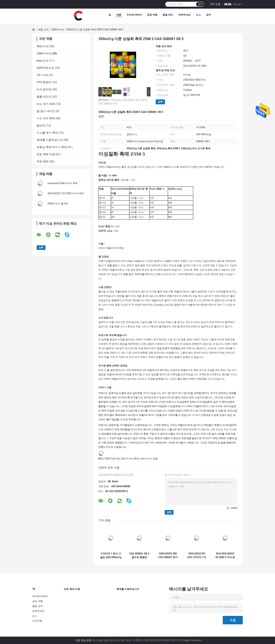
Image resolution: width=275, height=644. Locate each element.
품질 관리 (168, 15)
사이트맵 (37, 621)
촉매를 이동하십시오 (50, 140)
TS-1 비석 (43, 75)
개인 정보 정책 (83, 640)
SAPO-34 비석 (45, 68)
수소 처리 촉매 (46, 118)
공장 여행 (152, 15)
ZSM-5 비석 (58, 30)
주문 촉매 (43, 161)
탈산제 (41, 125)
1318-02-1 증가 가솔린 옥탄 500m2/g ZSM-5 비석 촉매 (111, 555)
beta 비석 (43, 61)
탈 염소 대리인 (46, 111)
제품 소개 (43, 30)
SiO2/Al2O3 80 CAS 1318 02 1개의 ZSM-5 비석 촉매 (197, 555)
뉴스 (198, 15)
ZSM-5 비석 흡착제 (58, 204)
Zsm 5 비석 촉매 (130, 459)
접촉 (160, 102)
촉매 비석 (43, 46)
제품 (119, 15)
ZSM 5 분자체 (112, 459)
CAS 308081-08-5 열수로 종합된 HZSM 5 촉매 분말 (139, 555)
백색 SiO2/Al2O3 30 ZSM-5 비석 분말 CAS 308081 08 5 (225, 555)
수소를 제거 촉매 (47, 133)
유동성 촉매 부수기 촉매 (52, 147)
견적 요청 (215, 4)
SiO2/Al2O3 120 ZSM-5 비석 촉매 (66, 193)
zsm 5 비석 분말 (149, 459)
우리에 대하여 (134, 15)
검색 (200, 4)
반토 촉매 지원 (46, 154)
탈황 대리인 (44, 97)
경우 (209, 15)
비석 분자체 (44, 89)
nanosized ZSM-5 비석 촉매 (63, 183)
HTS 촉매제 (44, 82)
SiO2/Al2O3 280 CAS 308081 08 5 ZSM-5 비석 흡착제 (168, 555)
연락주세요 (185, 15)
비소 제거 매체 (46, 104)
